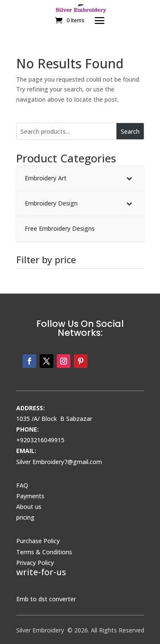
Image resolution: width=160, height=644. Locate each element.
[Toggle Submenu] (129, 178)
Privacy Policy (35, 563)
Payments (30, 496)
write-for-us (41, 572)
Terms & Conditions (44, 552)
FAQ (22, 485)
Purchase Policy (38, 541)
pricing (25, 517)
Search (130, 131)
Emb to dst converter (46, 599)
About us (29, 507)
